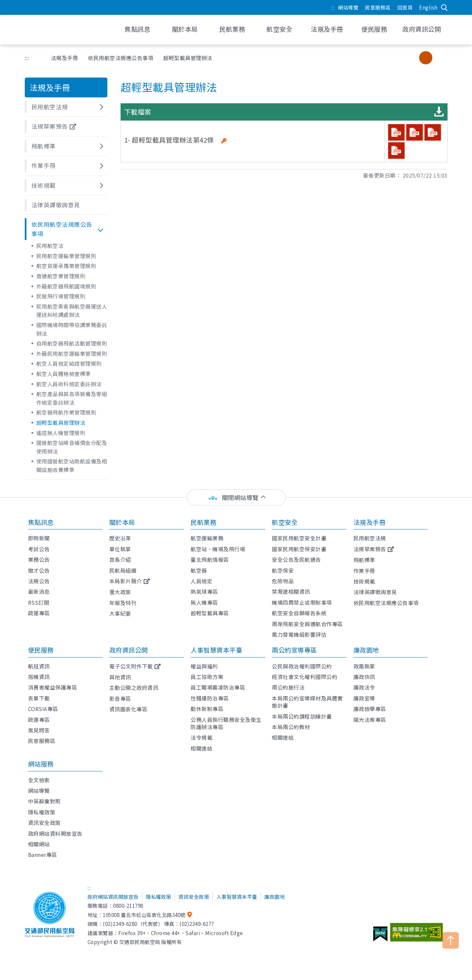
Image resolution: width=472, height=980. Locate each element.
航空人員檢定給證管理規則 (69, 363)
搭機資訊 (39, 677)
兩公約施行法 (288, 687)
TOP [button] (451, 940)
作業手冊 (364, 571)
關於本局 (122, 522)
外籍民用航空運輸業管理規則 (72, 354)
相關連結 (201, 748)
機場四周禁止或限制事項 (302, 602)
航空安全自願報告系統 (299, 613)
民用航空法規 (370, 538)
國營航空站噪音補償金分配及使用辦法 (72, 447)
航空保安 (283, 570)
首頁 (36, 58)
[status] (236, 498)
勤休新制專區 (207, 709)
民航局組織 (123, 570)
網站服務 (41, 764)
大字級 (439, 58)
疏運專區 (39, 613)
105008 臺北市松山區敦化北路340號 (144, 915)
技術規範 (364, 581)
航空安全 (285, 522)
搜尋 (444, 8)
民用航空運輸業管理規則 (66, 256)
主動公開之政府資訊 (134, 688)
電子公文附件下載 (131, 666)
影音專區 (120, 698)
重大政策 (120, 592)
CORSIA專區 (43, 709)
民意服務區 (378, 7)
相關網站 (39, 844)
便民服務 (41, 650)
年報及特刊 (123, 603)
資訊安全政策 (44, 823)
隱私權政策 (42, 812)
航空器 (199, 570)
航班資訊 (39, 666)
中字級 (426, 58)
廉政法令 (364, 687)
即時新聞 (39, 538)
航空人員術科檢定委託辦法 (69, 384)
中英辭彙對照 (44, 801)
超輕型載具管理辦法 (61, 422)
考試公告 (39, 549)
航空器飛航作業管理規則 (66, 412)
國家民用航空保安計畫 (299, 549)
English (428, 7)
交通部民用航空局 (68, 30)
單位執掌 (120, 549)
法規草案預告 (370, 549)
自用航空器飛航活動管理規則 (72, 343)
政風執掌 (364, 666)
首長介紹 (120, 559)
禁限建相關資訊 (291, 591)
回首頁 (405, 7)
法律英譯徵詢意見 (375, 592)
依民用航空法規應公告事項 (121, 58)
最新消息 (39, 591)
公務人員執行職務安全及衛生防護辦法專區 (226, 723)
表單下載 (39, 698)
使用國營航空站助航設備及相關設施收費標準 (72, 465)
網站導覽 (348, 7)
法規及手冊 (65, 58)
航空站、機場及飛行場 (218, 549)
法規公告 (39, 581)
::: (333, 7)
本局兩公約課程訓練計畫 (302, 716)
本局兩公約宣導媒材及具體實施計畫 (307, 702)
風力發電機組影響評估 (299, 634)
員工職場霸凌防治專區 (218, 687)
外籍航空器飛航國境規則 (66, 286)
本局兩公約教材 (291, 727)
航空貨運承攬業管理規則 (66, 266)
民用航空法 (50, 246)
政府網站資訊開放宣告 (113, 896)
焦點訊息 (41, 522)
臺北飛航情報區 (210, 559)
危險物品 (283, 581)
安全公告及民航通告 (296, 559)
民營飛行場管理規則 (61, 296)
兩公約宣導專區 (294, 650)
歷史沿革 (120, 538)
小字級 (413, 58)
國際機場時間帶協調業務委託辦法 (72, 329)
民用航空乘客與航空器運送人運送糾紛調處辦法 (72, 311)
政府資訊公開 (129, 650)
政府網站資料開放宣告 (55, 833)
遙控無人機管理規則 (61, 433)
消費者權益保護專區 (53, 687)
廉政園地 (366, 650)
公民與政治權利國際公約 (302, 666)
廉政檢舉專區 (370, 709)
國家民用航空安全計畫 (299, 538)
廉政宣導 (364, 698)
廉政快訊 (364, 677)
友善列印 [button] (379, 58)
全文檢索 (39, 780)
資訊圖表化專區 (128, 709)
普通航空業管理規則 (61, 276)
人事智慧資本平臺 (216, 650)
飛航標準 (364, 560)
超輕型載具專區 (210, 613)
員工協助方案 (207, 677)
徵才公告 (39, 570)
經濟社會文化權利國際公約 (305, 677)
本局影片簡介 (126, 581)
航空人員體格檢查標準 (64, 374)
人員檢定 (201, 581)
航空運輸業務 (207, 538)
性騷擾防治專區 (210, 698)
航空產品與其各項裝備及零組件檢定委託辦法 (72, 398)
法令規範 (201, 737)
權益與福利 (204, 666)
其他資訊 (120, 677)
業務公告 (39, 559)
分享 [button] (396, 58)
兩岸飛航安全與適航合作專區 (307, 624)
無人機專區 (204, 602)
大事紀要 (120, 613)
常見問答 (39, 730)
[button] (66, 107)
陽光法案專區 (370, 720)
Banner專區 (43, 855)
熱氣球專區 (204, 591)
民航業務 (203, 522)
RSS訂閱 (39, 602)
